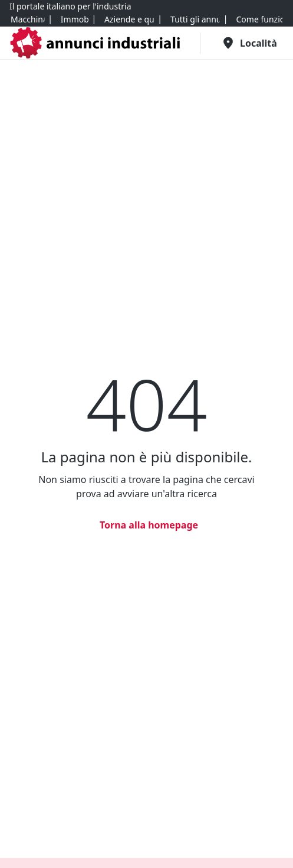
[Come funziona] (259, 19)
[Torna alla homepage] (146, 525)
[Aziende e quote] (129, 19)
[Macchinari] (27, 19)
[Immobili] (74, 19)
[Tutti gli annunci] (195, 19)
